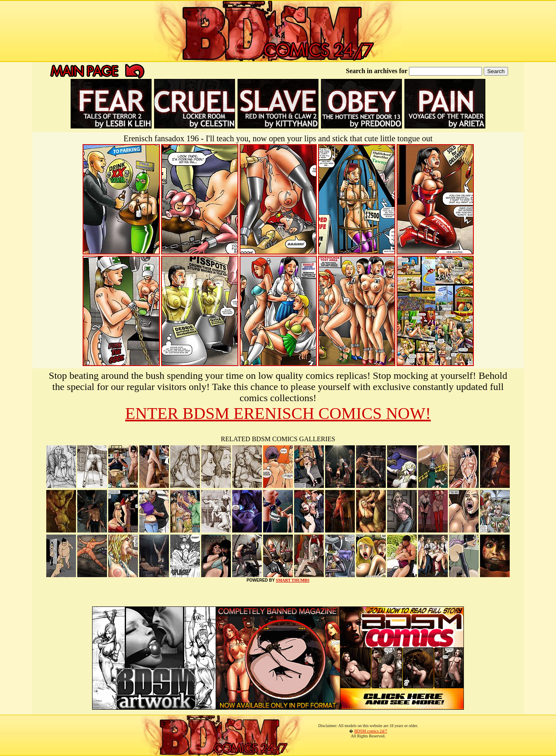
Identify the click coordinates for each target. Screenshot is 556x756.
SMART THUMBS (293, 580)
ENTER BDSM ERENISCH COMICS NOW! (278, 413)
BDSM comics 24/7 (371, 731)
